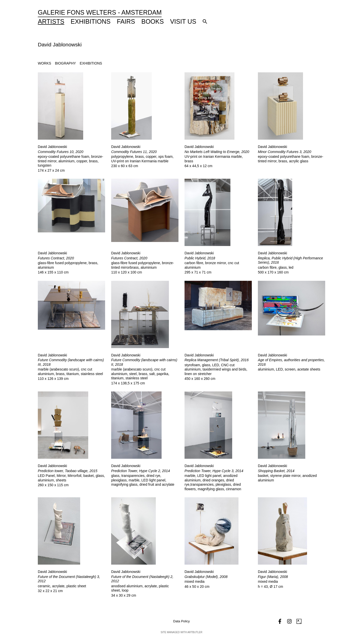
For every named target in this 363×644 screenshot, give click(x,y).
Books (153, 21)
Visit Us (183, 21)
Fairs (126, 21)
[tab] (44, 63)
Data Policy (181, 621)
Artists (51, 21)
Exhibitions (90, 21)
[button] (205, 21)
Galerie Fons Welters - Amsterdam (100, 12)
